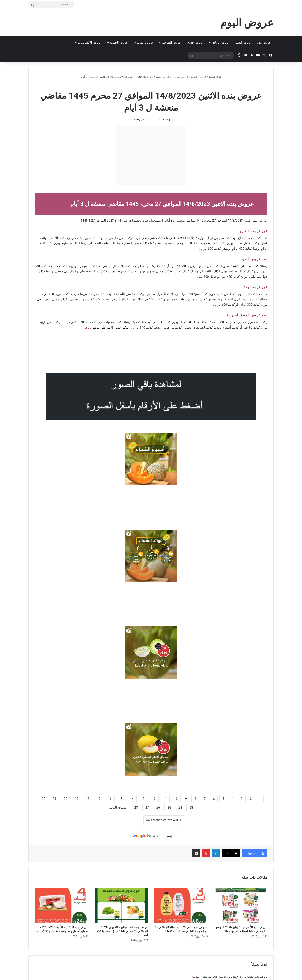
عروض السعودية (197, 77)
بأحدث (146, 221)
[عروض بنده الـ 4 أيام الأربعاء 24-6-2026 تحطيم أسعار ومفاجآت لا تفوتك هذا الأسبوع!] (62, 906)
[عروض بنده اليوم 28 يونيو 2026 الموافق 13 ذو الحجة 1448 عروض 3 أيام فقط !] (181, 906)
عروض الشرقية (171, 43)
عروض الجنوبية (119, 43)
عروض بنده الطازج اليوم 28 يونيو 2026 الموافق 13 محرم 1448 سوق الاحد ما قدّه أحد (122, 931)
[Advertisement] (151, 156)
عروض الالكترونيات (89, 43)
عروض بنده (264, 43)
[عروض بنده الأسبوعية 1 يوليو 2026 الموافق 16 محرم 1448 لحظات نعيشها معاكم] (241, 906)
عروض (88, 328)
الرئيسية (215, 77)
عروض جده (196, 43)
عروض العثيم (243, 43)
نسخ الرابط (130, 820)
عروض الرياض (220, 43)
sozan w (163, 120)
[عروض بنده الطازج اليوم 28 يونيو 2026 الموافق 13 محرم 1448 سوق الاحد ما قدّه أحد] (121, 906)
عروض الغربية (145, 43)
